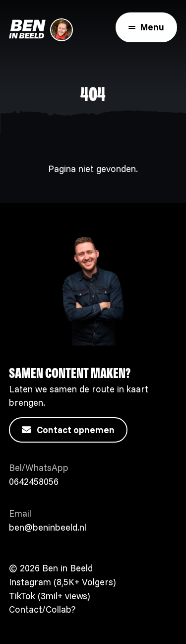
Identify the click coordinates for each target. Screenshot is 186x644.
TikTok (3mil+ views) (49, 596)
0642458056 (34, 482)
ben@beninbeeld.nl (48, 527)
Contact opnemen (68, 430)
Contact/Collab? (42, 609)
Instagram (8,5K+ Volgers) (62, 582)
